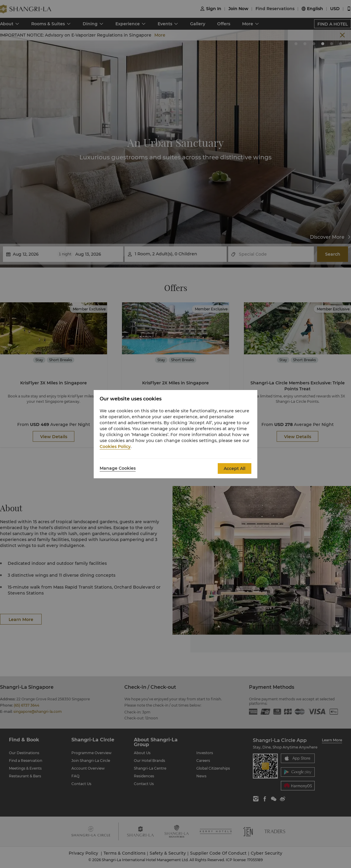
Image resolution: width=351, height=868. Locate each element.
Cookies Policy (115, 446)
